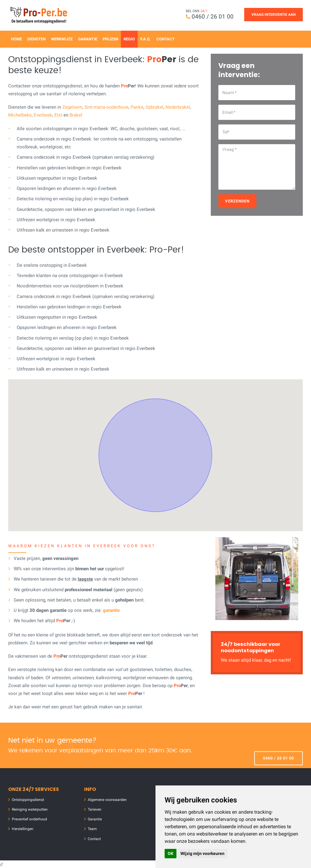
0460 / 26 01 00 (213, 17)
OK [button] (171, 853)
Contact (166, 39)
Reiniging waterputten (30, 809)
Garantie (88, 39)
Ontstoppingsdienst (28, 800)
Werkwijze (62, 39)
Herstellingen (23, 829)
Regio (129, 39)
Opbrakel (154, 107)
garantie (111, 610)
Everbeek (43, 115)
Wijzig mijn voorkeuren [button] (202, 853)
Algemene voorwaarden (107, 800)
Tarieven (95, 809)
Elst (58, 115)
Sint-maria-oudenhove (106, 107)
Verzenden (237, 201)
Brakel (76, 115)
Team (92, 829)
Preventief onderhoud (29, 819)
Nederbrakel (178, 107)
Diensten (36, 39)
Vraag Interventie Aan (273, 15)
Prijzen (110, 39)
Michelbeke (20, 115)
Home (16, 39)
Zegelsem (72, 107)
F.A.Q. (146, 39)
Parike (137, 107)
